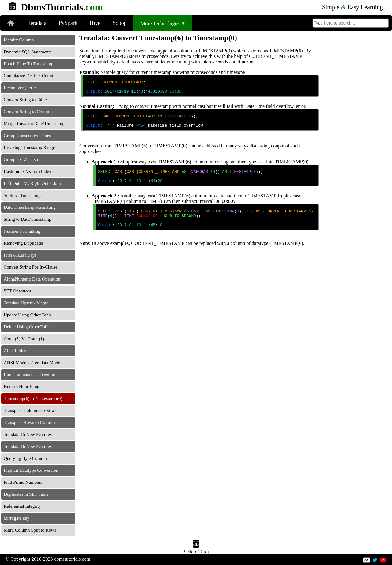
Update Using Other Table (28, 315)
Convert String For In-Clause (30, 267)
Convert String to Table (25, 100)
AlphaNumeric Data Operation (32, 279)
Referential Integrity (22, 506)
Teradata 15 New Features (28, 434)
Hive (95, 23)
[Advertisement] (356, 124)
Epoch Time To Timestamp (28, 64)
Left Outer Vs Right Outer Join (32, 183)
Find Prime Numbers (23, 482)
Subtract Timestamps (23, 195)
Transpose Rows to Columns (30, 422)
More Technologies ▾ (163, 23)
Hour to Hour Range (23, 387)
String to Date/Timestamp (27, 219)
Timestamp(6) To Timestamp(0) (33, 399)
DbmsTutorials (62, 7)
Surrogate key (17, 518)
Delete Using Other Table (27, 327)
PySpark (68, 23)
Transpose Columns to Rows (30, 410)
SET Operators (17, 291)
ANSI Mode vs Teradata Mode (32, 363)
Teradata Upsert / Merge (26, 303)
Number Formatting (22, 231)
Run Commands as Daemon (29, 375)
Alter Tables (15, 351)
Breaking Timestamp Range (29, 147)
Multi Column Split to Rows (30, 530)
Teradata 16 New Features (28, 446)
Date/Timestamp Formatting (30, 207)
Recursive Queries (21, 88)
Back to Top (196, 549)
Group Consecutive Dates (27, 136)
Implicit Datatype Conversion (31, 470)
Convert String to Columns (28, 112)
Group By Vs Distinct (24, 159)
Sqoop (120, 23)
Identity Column (19, 40)
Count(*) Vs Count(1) (24, 339)
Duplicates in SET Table (26, 494)
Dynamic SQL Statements (28, 52)
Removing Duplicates (24, 243)
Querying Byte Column (25, 458)
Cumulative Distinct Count (28, 76)
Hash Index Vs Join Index (28, 171)
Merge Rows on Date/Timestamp (34, 124)
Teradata (37, 23)
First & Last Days (20, 255)
